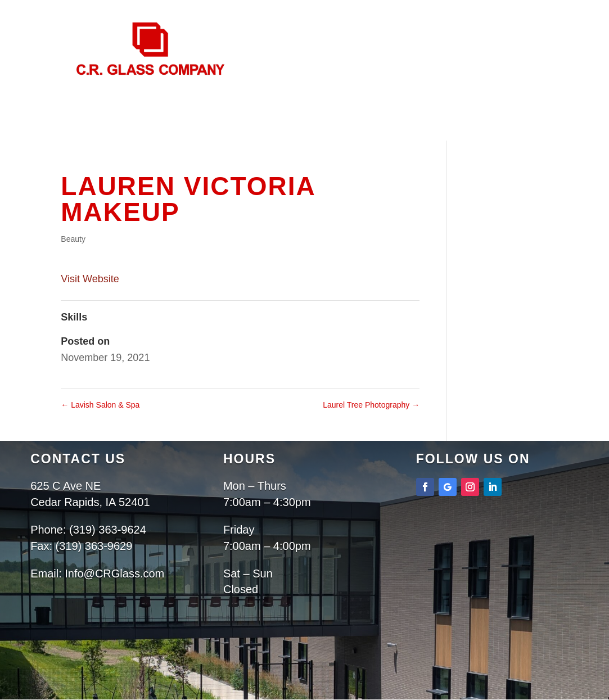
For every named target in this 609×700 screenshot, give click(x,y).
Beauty (73, 239)
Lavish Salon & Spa (100, 405)
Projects (397, 144)
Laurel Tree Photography (371, 405)
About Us (254, 144)
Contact (306, 158)
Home (204, 144)
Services (325, 144)
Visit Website (90, 279)
